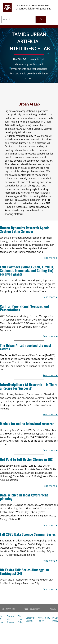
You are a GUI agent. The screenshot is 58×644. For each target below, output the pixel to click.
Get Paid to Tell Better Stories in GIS (26, 459)
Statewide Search (31, 619)
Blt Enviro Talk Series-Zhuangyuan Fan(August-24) (24, 571)
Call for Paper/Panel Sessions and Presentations (24, 308)
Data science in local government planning (24, 497)
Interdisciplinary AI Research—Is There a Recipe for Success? (29, 386)
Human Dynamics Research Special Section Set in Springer (25, 229)
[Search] (41, 19)
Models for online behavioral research (27, 424)
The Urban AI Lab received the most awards (26, 347)
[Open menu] (2, 26)
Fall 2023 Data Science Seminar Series (28, 534)
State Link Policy (21, 619)
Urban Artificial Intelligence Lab (33, 9)
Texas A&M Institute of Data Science (32, 6)
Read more (49, 258)
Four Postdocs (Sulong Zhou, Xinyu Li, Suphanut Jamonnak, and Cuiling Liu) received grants (27, 270)
